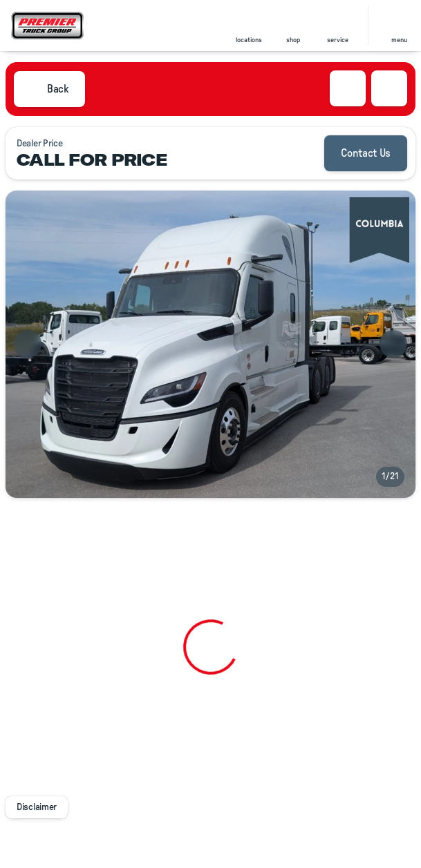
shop (293, 40)
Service (338, 40)
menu (399, 40)
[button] (249, 26)
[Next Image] (393, 344)
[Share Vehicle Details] (389, 88)
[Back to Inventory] (49, 89)
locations (249, 40)
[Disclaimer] (37, 807)
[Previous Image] (28, 344)
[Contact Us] (366, 153)
